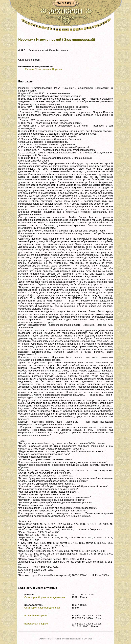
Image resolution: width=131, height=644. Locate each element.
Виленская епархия (36, 616)
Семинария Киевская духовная (42, 608)
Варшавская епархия (36, 624)
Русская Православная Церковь (43, 69)
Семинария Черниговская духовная (45, 597)
